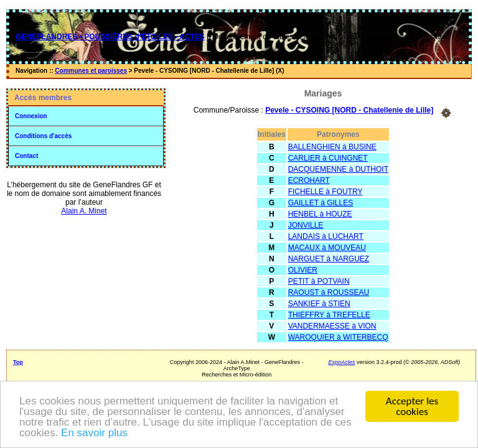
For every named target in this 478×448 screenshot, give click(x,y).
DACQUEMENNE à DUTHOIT (338, 169)
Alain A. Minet (84, 211)
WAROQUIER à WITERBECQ (338, 337)
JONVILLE (306, 225)
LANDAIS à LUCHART (326, 236)
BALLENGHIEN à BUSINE (332, 147)
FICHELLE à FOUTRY (326, 192)
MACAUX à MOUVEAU (327, 248)
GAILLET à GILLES (321, 203)
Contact (26, 156)
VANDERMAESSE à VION (332, 326)
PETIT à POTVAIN (319, 281)
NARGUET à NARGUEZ (329, 259)
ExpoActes (341, 362)
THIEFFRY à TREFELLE (329, 315)
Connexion (31, 116)
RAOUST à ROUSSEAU (329, 292)
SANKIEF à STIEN (319, 304)
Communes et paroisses (91, 71)
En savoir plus (94, 433)
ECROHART (309, 180)
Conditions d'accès (43, 136)
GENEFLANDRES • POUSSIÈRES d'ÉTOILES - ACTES (110, 37)
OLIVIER (303, 270)
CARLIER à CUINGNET (328, 158)
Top (18, 362)
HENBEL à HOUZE (320, 214)
